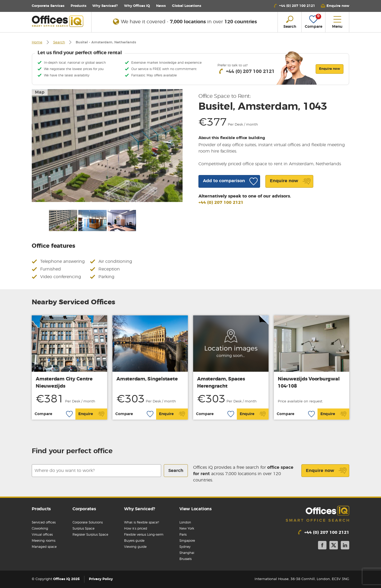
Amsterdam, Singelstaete (147, 379)
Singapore (187, 541)
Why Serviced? (105, 6)
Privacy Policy (101, 579)
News (161, 6)
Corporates (84, 509)
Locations (187, 6)
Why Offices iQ (137, 6)
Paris (183, 535)
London (185, 522)
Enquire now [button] (330, 69)
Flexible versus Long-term (144, 535)
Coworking (40, 529)
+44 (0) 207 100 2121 (221, 203)
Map (40, 92)
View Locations (196, 509)
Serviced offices (44, 522)
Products (78, 6)
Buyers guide (134, 541)
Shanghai (187, 553)
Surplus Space (83, 529)
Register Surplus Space (90, 535)
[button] (335, 6)
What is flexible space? (142, 522)
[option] (107, 146)
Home (37, 42)
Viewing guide (135, 547)
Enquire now (326, 471)
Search (59, 42)
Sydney (185, 547)
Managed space (44, 547)
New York (187, 529)
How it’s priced (136, 529)
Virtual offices (42, 535)
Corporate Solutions (88, 522)
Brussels (185, 559)
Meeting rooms (44, 541)
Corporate (48, 6)
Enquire (91, 414)
